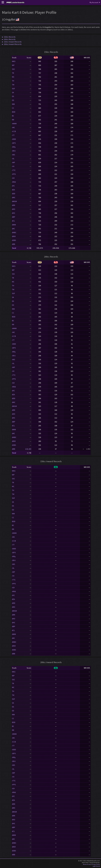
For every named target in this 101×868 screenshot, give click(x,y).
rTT (13, 135)
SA (13, 92)
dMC (14, 197)
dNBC (14, 232)
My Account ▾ (95, 2)
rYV (13, 166)
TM (13, 85)
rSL (13, 159)
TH (13, 81)
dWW (14, 225)
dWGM (14, 201)
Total (14, 248)
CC (13, 108)
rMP (13, 162)
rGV (13, 178)
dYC (13, 186)
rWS (13, 155)
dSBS (14, 240)
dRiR (14, 236)
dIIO (14, 209)
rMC (13, 127)
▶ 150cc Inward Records (12, 42)
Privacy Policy (96, 864)
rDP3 (14, 143)
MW (13, 104)
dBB (14, 244)
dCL (13, 221)
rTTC (14, 170)
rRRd (14, 182)
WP (13, 65)
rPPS (14, 174)
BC (13, 116)
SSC (13, 69)
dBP (14, 217)
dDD (14, 194)
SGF (13, 89)
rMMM (14, 124)
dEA (13, 190)
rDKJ (14, 151)
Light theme (96, 866)
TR (13, 73)
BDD (14, 112)
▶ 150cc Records (9, 37)
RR (13, 120)
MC (13, 77)
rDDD (14, 139)
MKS (14, 61)
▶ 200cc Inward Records (12, 44)
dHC (14, 213)
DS (13, 96)
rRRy (14, 147)
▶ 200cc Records (9, 39)
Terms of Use (87, 864)
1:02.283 (28, 449)
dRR (14, 205)
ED (13, 100)
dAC (13, 229)
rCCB (14, 131)
